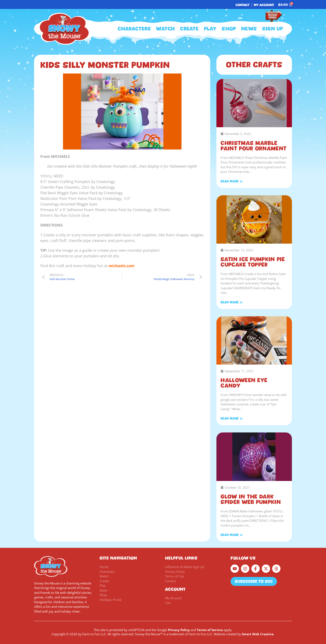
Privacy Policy (179, 630)
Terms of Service (210, 630)
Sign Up (273, 29)
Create (189, 29)
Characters (134, 29)
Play (210, 29)
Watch (165, 29)
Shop (229, 29)
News (249, 29)
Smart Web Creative (258, 634)
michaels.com (122, 266)
